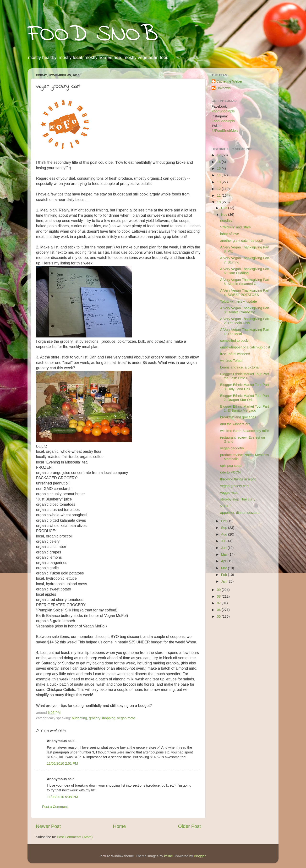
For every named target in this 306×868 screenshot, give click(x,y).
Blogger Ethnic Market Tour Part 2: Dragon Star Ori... (245, 398)
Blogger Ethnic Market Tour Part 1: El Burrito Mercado (245, 408)
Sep (225, 528)
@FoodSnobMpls (225, 131)
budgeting (79, 718)
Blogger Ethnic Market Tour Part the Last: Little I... (245, 376)
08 (219, 596)
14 (219, 175)
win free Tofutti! (232, 361)
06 (219, 610)
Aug (225, 534)
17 (219, 155)
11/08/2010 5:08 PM (62, 797)
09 (219, 590)
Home (120, 826)
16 (219, 162)
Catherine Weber (229, 81)
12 (219, 189)
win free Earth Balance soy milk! (245, 431)
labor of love (229, 234)
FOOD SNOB (93, 35)
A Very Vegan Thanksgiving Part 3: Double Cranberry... (245, 310)
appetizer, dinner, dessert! (240, 513)
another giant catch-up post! (241, 241)
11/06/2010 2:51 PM (62, 763)
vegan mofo (126, 718)
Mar (225, 568)
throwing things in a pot (238, 479)
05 (219, 616)
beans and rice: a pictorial (240, 367)
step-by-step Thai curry (238, 499)
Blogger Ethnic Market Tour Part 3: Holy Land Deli (245, 387)
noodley (226, 221)
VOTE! (225, 506)
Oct (224, 521)
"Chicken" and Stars (235, 227)
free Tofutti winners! (235, 354)
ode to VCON (230, 472)
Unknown (224, 88)
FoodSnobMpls (223, 111)
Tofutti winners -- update (239, 301)
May (225, 554)
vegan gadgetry (232, 448)
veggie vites (229, 493)
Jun (224, 548)
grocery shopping (102, 718)
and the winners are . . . (238, 424)
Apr (224, 561)
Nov (225, 215)
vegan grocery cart (234, 486)
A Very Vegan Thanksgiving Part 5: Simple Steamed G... (245, 282)
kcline (168, 856)
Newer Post (48, 826)
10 (219, 202)
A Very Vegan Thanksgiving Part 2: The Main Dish (245, 321)
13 (219, 182)
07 (219, 603)
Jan (224, 581)
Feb (225, 575)
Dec (225, 208)
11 (219, 195)
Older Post (189, 826)
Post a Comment (55, 807)
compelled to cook (234, 341)
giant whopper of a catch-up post (245, 347)
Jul (224, 541)
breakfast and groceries (238, 417)
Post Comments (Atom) (75, 837)
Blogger (200, 856)
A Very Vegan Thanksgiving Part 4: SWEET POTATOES (245, 292)
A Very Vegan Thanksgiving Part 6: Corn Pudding (245, 271)
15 (219, 168)
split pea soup (231, 466)
